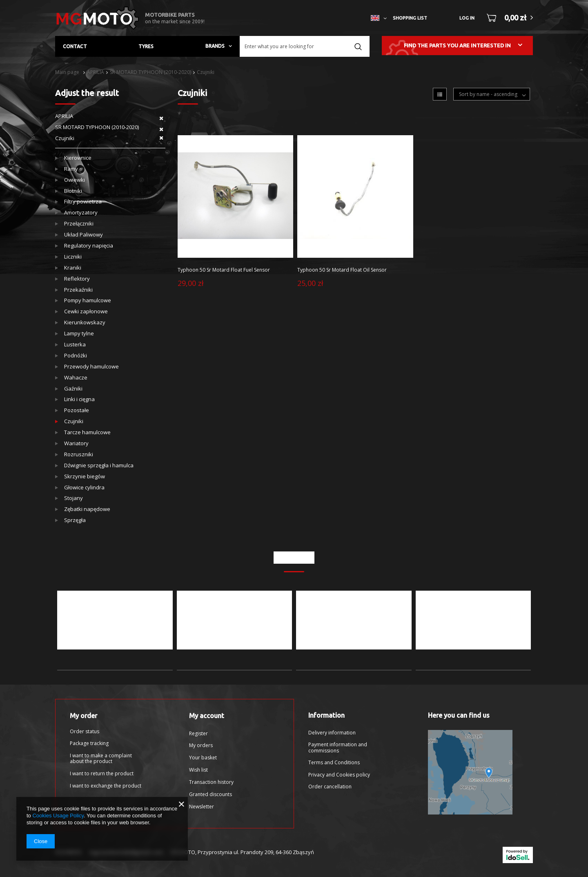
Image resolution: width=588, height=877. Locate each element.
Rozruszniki (79, 454)
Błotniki (73, 191)
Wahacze (76, 378)
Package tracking (89, 743)
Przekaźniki (78, 290)
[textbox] (305, 46)
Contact (75, 46)
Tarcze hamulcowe (87, 432)
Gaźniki (73, 389)
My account (207, 716)
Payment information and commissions (338, 748)
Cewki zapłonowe (86, 311)
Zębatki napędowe (87, 509)
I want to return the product (102, 774)
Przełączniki (79, 224)
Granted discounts (210, 794)
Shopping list (410, 18)
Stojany (73, 498)
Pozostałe (77, 410)
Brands (215, 46)
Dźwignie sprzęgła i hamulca (99, 465)
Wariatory (76, 443)
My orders (201, 745)
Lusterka (75, 345)
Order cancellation (330, 787)
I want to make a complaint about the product (101, 759)
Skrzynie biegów (85, 476)
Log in (467, 18)
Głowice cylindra (84, 488)
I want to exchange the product (106, 786)
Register (198, 734)
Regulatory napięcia (89, 246)
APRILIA (96, 72)
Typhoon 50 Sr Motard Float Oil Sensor (342, 270)
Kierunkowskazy (85, 322)
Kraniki (73, 268)
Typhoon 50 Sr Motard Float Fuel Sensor (224, 270)
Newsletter (202, 807)
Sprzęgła (75, 520)
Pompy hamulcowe (88, 300)
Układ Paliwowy (84, 235)
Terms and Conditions (334, 763)
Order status (85, 732)
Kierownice (78, 158)
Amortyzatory (81, 213)
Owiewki (75, 180)
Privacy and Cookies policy (339, 775)
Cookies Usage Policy (58, 816)
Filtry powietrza (83, 202)
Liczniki (73, 257)
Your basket (203, 758)
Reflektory (77, 279)
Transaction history (211, 782)
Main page (67, 72)
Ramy (71, 169)
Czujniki (206, 72)
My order (84, 716)
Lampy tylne (79, 334)
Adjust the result (87, 93)
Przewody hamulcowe (91, 367)
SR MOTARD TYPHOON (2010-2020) (150, 72)
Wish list (198, 770)
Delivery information (332, 733)
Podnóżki (76, 356)
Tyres (146, 46)
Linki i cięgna (79, 399)
